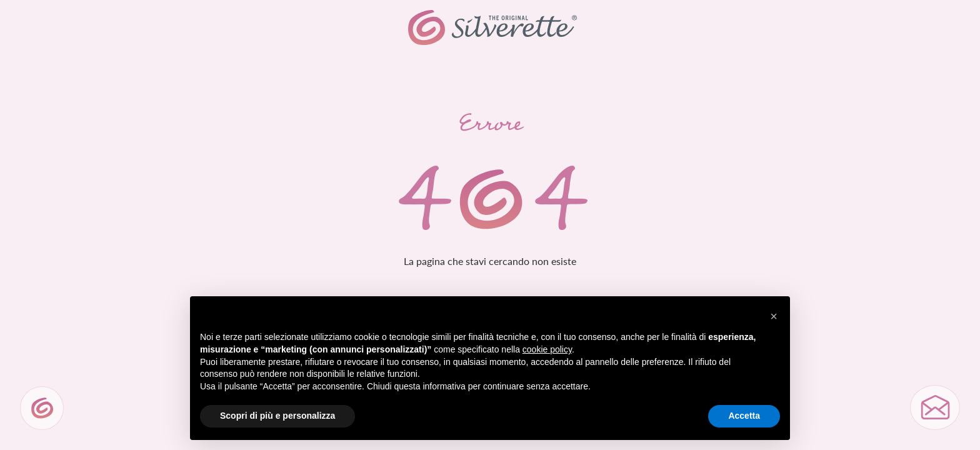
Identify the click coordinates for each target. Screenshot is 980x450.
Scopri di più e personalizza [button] (277, 416)
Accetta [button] (744, 416)
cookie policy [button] (547, 349)
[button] (774, 316)
